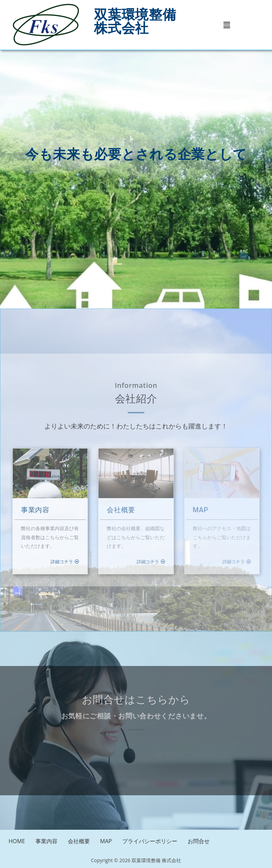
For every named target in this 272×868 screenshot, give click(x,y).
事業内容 (46, 841)
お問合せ (199, 841)
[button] (227, 25)
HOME (17, 841)
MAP (106, 841)
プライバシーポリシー (150, 841)
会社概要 (79, 841)
